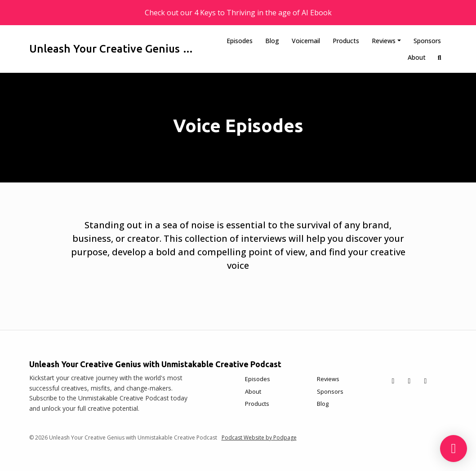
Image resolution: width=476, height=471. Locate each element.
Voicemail (306, 41)
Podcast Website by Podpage (259, 438)
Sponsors (427, 41)
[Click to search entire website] (440, 57)
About (417, 57)
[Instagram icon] (426, 381)
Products (346, 41)
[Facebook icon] (409, 381)
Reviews (384, 41)
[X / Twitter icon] (393, 381)
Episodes (240, 41)
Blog (272, 41)
